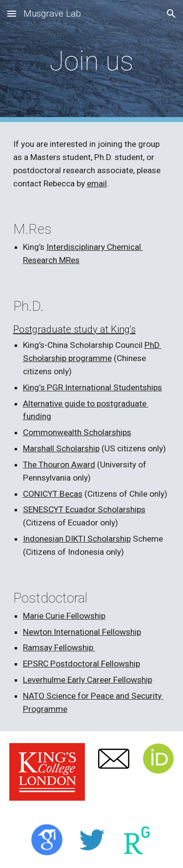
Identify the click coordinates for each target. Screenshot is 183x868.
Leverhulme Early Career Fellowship (88, 680)
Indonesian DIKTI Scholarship (77, 539)
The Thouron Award (59, 464)
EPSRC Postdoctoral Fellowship (81, 664)
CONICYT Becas (53, 494)
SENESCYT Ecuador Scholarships (84, 509)
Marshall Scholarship (61, 448)
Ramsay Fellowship (59, 647)
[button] (12, 13)
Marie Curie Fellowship (64, 616)
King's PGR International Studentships (92, 387)
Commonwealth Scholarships (77, 432)
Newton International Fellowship (82, 632)
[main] (92, 61)
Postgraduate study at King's (74, 329)
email (97, 183)
